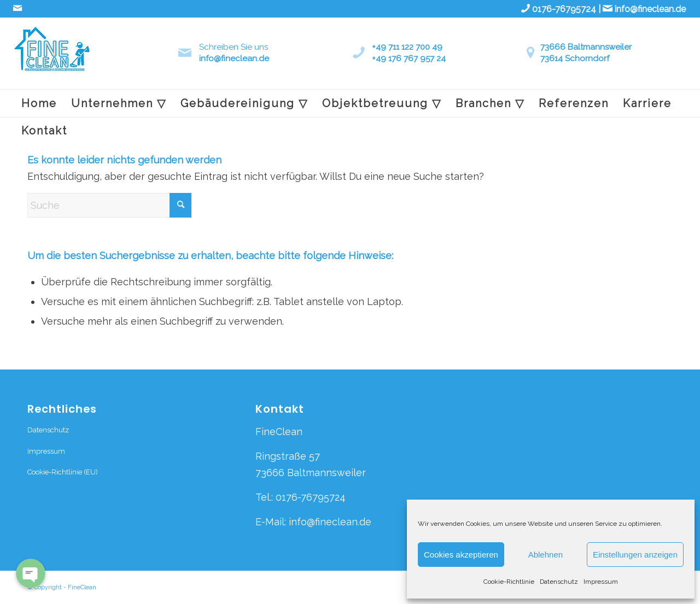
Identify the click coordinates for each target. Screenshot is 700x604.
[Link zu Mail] (17, 8)
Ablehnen (546, 555)
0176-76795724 (564, 9)
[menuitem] (39, 103)
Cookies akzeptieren (461, 555)
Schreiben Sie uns (234, 47)
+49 (380, 47)
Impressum (601, 582)
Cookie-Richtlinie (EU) (63, 472)
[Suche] (109, 205)
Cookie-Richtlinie (509, 582)
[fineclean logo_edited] (52, 58)
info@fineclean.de (650, 9)
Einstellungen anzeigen (635, 555)
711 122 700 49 (415, 47)
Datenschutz (559, 582)
